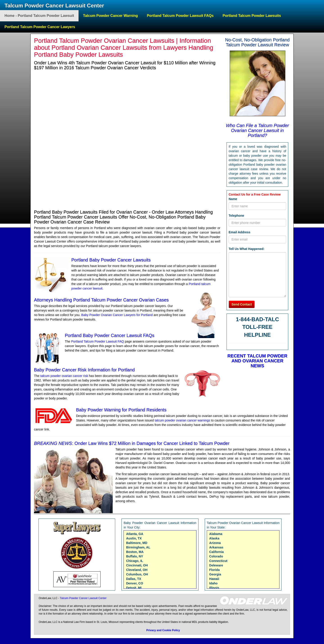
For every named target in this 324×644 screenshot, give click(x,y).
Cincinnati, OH (137, 565)
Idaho (213, 583)
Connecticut (218, 561)
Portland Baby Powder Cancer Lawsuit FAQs (110, 335)
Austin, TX (134, 538)
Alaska (214, 538)
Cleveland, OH (137, 570)
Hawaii (214, 579)
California (217, 552)
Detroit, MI (134, 588)
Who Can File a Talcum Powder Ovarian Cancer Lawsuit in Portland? (258, 130)
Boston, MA (135, 552)
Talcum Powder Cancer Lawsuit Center (54, 6)
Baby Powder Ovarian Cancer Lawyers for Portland (117, 315)
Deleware (216, 565)
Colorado (216, 556)
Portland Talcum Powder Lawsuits (252, 16)
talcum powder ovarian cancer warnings (183, 420)
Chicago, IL (134, 561)
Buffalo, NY (134, 556)
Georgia (215, 574)
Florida (215, 570)
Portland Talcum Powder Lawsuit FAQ (98, 341)
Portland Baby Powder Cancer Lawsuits (111, 260)
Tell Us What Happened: (246, 249)
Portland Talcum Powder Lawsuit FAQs (180, 16)
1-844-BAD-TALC (257, 319)
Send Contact (242, 304)
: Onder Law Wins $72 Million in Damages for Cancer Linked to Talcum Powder (132, 443)
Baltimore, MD (137, 543)
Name (233, 199)
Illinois (214, 588)
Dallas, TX (134, 579)
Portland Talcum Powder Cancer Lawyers (40, 27)
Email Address (240, 232)
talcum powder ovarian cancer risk (64, 376)
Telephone (236, 216)
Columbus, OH (137, 574)
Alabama (216, 534)
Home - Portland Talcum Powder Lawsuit (39, 16)
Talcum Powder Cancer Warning (110, 16)
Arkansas (216, 547)
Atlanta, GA (135, 534)
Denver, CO (134, 583)
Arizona (215, 543)
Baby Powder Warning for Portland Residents (121, 410)
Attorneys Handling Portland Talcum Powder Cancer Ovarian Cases (101, 300)
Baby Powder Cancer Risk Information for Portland (84, 370)
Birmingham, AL (138, 547)
